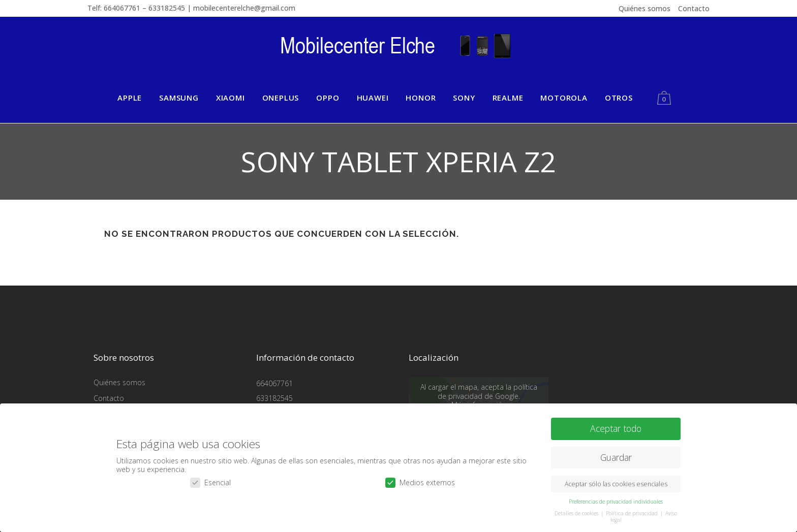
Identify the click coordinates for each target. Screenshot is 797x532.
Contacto (694, 8)
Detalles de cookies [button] (577, 511)
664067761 (274, 383)
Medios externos (420, 479)
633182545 (274, 398)
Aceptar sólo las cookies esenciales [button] (616, 481)
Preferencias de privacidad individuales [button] (616, 499)
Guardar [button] (616, 455)
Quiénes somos (645, 8)
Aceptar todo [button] (616, 426)
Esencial (210, 479)
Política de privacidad (633, 511)
